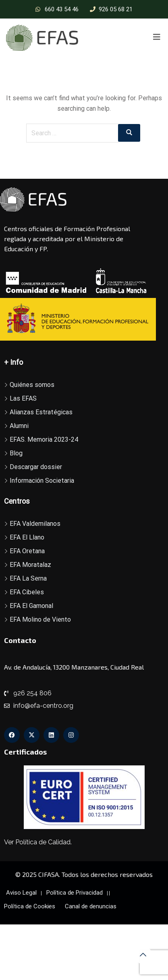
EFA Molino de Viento (40, 619)
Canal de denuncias (91, 906)
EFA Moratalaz (30, 565)
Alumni (19, 426)
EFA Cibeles (27, 592)
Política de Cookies (30, 906)
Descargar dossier (36, 467)
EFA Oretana (27, 551)
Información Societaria (42, 481)
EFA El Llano (27, 537)
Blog (16, 453)
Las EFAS (23, 398)
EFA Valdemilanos (35, 524)
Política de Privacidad (75, 893)
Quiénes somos (32, 385)
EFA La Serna (28, 578)
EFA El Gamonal (31, 606)
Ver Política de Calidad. (38, 842)
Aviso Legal (21, 893)
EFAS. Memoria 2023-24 (44, 439)
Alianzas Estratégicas (41, 412)
